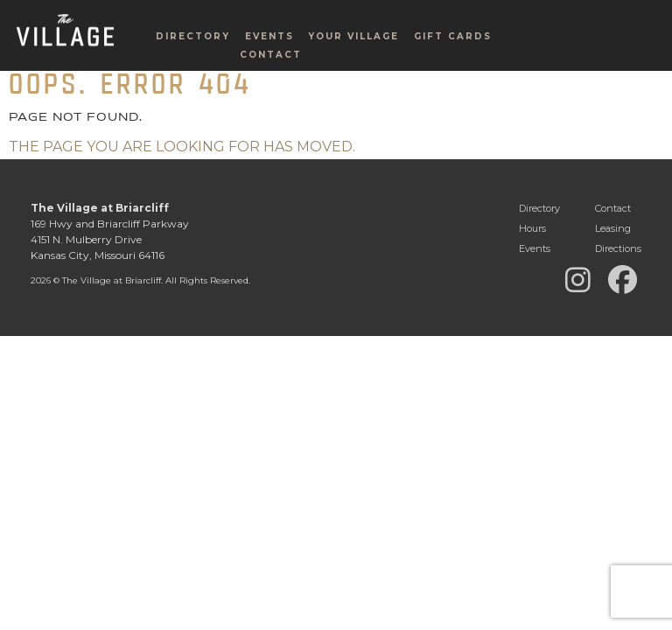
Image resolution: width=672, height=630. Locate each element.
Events (269, 66)
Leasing (613, 228)
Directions (618, 248)
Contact (271, 84)
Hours (532, 228)
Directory (193, 66)
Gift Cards (453, 66)
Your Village (353, 66)
